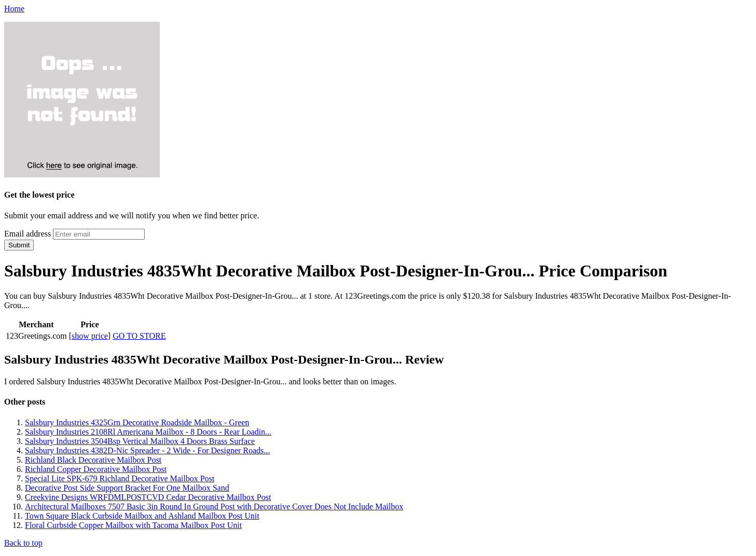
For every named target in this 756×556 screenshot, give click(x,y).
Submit (19, 245)
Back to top (23, 543)
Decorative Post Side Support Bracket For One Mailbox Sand (127, 488)
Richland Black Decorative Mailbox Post (93, 460)
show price (90, 336)
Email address (28, 234)
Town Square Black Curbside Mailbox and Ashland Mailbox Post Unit (142, 516)
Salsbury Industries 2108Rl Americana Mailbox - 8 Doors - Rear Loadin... (148, 432)
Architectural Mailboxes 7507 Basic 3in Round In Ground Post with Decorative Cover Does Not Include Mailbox (214, 506)
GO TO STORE (139, 336)
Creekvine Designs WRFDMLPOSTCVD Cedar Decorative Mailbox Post (148, 497)
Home (14, 9)
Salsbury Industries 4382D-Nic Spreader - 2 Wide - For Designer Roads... (147, 450)
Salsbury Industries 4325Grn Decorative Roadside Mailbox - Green (137, 422)
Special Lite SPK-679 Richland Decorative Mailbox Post (120, 478)
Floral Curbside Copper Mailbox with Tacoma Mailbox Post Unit (133, 525)
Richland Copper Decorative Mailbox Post (96, 469)
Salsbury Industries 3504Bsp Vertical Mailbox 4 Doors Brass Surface (140, 441)
